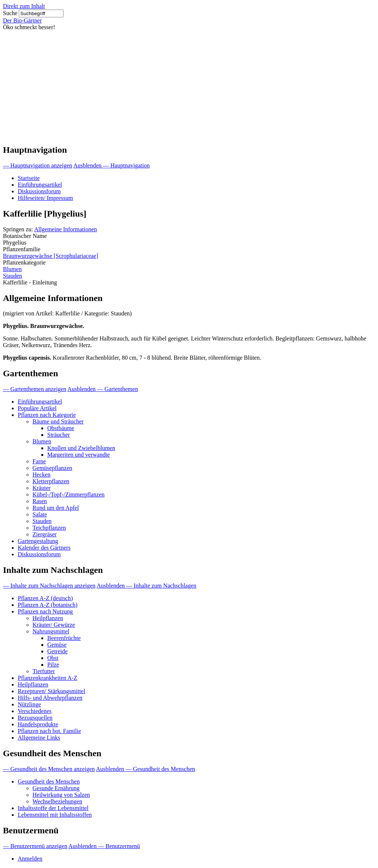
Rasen (40, 501)
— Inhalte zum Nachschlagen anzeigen (49, 586)
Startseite (29, 178)
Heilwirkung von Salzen (61, 795)
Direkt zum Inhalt (24, 6)
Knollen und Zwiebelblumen (81, 448)
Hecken (42, 475)
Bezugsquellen (35, 718)
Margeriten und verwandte (78, 455)
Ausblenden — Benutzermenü (104, 846)
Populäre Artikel (37, 408)
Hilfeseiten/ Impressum (45, 198)
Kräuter (42, 488)
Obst (53, 658)
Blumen (12, 269)
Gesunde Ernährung (56, 788)
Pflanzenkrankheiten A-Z (47, 678)
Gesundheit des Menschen (49, 781)
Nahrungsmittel (51, 631)
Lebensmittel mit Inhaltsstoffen (55, 815)
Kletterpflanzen (51, 481)
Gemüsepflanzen (52, 468)
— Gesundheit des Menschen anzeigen (49, 769)
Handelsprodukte (38, 724)
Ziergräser (44, 534)
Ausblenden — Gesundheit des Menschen (145, 769)
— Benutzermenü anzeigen (35, 846)
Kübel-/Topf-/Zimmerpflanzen (68, 494)
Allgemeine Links (39, 738)
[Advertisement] (189, 86)
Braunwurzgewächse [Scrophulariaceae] (51, 256)
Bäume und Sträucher (58, 421)
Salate (40, 514)
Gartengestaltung (38, 541)
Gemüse (57, 645)
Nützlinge (29, 704)
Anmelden (30, 859)
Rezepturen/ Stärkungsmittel (51, 691)
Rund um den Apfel (56, 508)
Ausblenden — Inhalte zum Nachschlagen (147, 586)
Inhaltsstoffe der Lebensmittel (53, 808)
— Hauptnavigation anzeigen (38, 165)
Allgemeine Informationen (65, 229)
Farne (39, 461)
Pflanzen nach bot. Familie (49, 731)
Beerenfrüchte (64, 638)
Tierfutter (44, 671)
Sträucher (59, 435)
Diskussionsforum (39, 191)
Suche (10, 13)
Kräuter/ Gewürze (54, 625)
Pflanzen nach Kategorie (47, 415)
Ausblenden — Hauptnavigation (112, 165)
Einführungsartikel (40, 185)
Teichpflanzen (49, 528)
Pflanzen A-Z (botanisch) (48, 605)
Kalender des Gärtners (44, 548)
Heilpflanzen (48, 618)
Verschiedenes (35, 711)
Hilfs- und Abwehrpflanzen (50, 698)
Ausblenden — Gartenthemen (103, 389)
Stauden (13, 276)
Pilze (53, 665)
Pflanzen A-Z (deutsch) (45, 598)
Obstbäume (61, 428)
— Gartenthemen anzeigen (35, 389)
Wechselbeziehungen (57, 801)
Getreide (57, 651)
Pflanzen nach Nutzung (45, 611)
